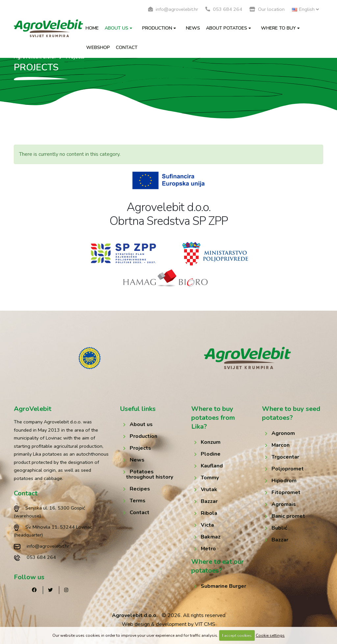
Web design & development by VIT (162, 624)
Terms (138, 501)
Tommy (210, 478)
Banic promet (288, 516)
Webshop (98, 48)
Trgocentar (285, 457)
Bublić (279, 528)
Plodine (211, 454)
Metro (208, 549)
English (305, 9)
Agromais (284, 504)
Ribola (209, 513)
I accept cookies (237, 635)
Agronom (283, 433)
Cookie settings (270, 635)
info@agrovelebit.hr (173, 9)
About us (118, 28)
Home (92, 28)
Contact (127, 48)
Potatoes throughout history (150, 474)
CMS (210, 624)
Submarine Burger (223, 586)
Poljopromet (288, 469)
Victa (207, 525)
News (193, 28)
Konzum (211, 442)
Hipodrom (284, 481)
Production (159, 28)
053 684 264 (224, 9)
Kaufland (212, 466)
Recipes (140, 489)
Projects (140, 448)
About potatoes (229, 28)
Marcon (281, 445)
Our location (267, 9)
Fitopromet (286, 492)
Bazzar (209, 501)
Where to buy (280, 28)
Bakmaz (211, 537)
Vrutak (209, 489)
